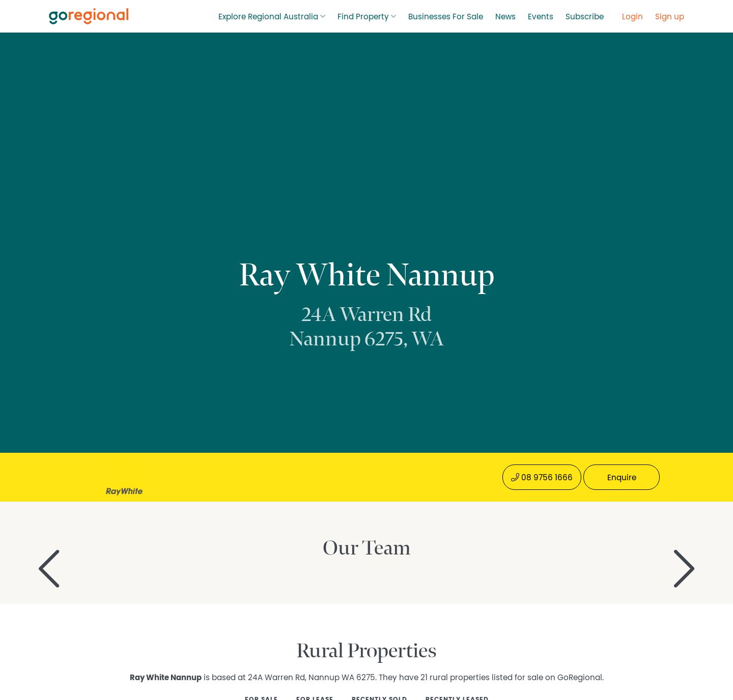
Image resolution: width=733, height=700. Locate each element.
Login (632, 17)
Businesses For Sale (446, 17)
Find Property (363, 17)
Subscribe (585, 17)
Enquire (622, 478)
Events (541, 17)
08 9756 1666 (542, 477)
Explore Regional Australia (268, 17)
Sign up (670, 17)
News (505, 17)
